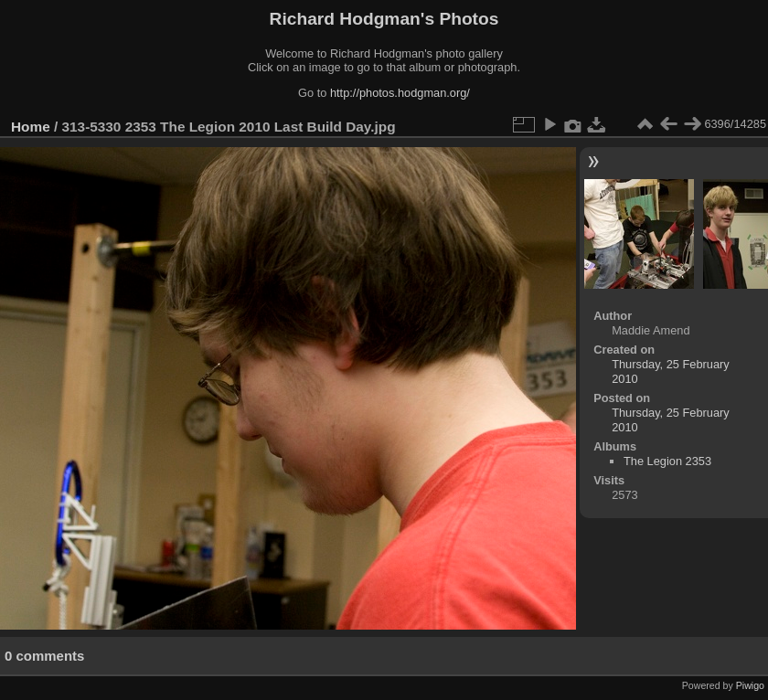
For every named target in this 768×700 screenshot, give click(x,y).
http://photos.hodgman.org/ (400, 93)
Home (31, 127)
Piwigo (750, 685)
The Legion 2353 (667, 461)
